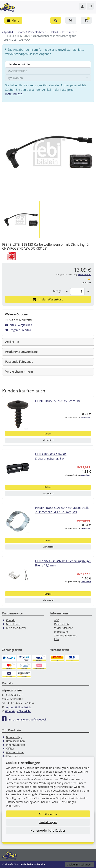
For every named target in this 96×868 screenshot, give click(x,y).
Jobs (57, 639)
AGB (57, 620)
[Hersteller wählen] (48, 64)
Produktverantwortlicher (22, 352)
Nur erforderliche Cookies (48, 830)
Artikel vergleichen (19, 325)
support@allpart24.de (18, 707)
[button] (56, 20)
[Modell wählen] (48, 71)
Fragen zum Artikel (19, 330)
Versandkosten (85, 275)
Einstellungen (48, 822)
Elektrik (54, 32)
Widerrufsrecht (63, 628)
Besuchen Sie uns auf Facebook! (25, 719)
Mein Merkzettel (16, 628)
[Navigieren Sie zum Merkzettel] (90, 6)
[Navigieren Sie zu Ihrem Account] (82, 6)
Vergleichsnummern (19, 372)
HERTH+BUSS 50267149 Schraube (58, 401)
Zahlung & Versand (66, 635)
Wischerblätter (15, 752)
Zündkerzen (13, 756)
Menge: (58, 291)
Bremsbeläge (14, 737)
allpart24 (8, 32)
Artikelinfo (12, 342)
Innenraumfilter (16, 745)
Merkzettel (48, 440)
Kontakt (11, 620)
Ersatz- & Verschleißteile (31, 32)
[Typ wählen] (48, 78)
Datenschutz (62, 624)
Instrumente (69, 32)
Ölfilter (10, 749)
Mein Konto (13, 624)
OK (48, 814)
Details (48, 434)
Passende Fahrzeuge (19, 362)
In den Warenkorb (48, 299)
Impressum (61, 632)
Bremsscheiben (15, 741)
